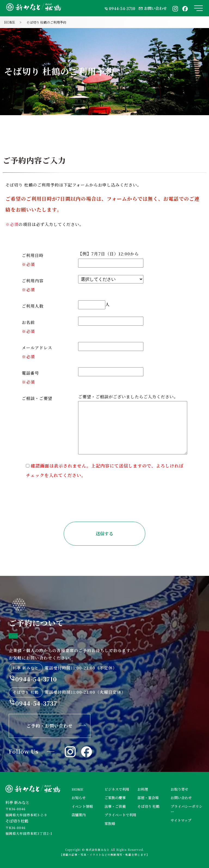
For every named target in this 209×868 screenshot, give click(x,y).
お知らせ (79, 798)
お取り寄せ (179, 789)
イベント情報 (82, 806)
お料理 (143, 789)
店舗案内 (79, 815)
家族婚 (110, 823)
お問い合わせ (153, 8)
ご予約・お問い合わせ (50, 726)
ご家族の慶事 (115, 798)
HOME (10, 22)
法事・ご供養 (115, 806)
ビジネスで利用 (117, 789)
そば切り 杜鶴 (148, 806)
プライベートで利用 (120, 815)
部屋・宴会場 (148, 798)
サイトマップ (181, 820)
